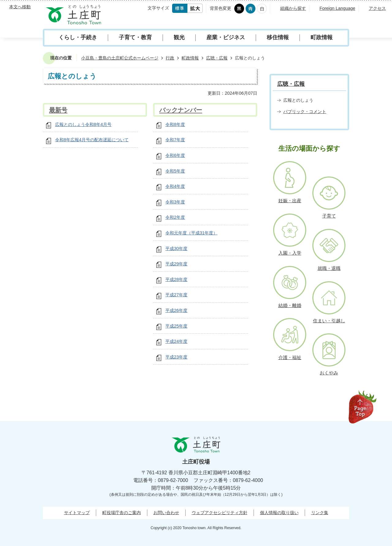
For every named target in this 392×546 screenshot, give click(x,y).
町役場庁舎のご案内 (122, 513)
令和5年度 (175, 171)
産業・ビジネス (226, 37)
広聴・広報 (217, 58)
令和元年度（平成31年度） (191, 233)
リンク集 (320, 513)
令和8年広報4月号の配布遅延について (92, 140)
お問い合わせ (166, 513)
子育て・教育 (135, 37)
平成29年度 (176, 264)
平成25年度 (176, 326)
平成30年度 (176, 248)
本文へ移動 (20, 7)
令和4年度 (175, 186)
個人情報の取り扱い (279, 513)
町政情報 (322, 37)
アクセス (377, 8)
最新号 (58, 110)
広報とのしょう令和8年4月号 (83, 124)
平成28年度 (176, 279)
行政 (170, 58)
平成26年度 (176, 310)
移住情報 (278, 37)
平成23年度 (176, 357)
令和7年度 (175, 140)
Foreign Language (337, 8)
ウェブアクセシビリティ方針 (220, 513)
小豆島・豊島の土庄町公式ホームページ (120, 58)
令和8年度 (175, 124)
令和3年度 (175, 202)
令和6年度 (175, 155)
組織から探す (293, 8)
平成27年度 (176, 295)
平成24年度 (176, 341)
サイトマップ (77, 513)
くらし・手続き (78, 37)
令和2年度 (175, 217)
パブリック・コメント (305, 112)
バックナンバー (181, 110)
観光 (179, 37)
